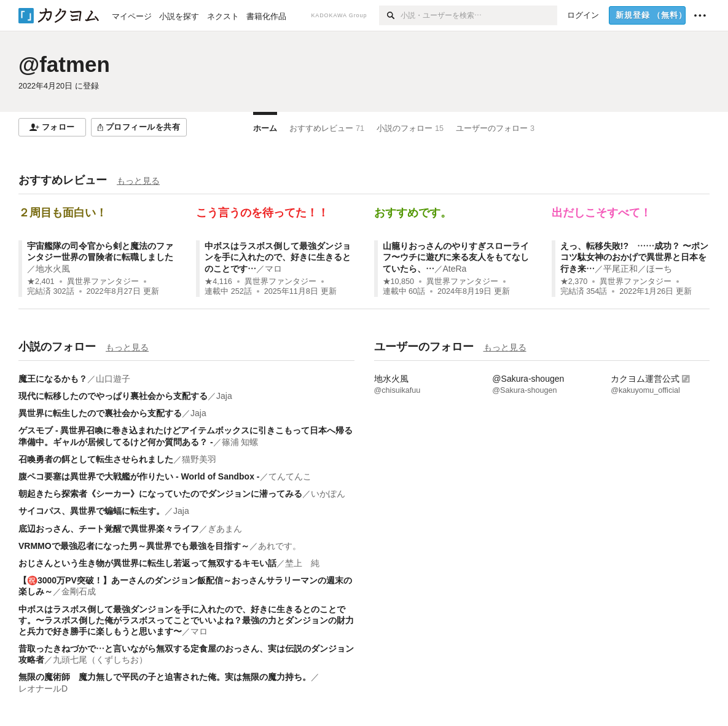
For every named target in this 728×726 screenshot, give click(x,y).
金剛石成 (79, 591)
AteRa (455, 269)
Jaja (224, 396)
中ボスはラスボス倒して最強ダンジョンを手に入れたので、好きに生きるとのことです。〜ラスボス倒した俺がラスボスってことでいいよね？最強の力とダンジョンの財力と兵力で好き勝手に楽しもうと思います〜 (186, 620)
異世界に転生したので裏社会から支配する (100, 413)
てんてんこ (290, 476)
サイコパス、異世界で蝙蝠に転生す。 (92, 511)
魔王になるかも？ (53, 379)
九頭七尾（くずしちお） (100, 660)
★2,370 (574, 282)
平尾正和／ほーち (638, 269)
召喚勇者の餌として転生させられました (96, 459)
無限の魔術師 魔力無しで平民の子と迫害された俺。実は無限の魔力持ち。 (165, 677)
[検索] (390, 15)
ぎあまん (225, 529)
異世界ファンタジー (103, 282)
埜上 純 (302, 563)
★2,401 (41, 282)
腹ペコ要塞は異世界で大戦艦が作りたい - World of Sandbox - (139, 476)
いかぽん (328, 494)
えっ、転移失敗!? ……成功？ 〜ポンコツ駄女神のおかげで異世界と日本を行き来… (634, 257)
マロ (273, 269)
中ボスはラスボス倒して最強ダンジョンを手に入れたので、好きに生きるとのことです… (278, 257)
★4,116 (218, 282)
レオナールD (43, 689)
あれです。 (280, 546)
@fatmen (64, 64)
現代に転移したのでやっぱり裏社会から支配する (113, 396)
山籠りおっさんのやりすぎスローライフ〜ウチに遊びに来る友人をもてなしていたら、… (456, 257)
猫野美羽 (199, 459)
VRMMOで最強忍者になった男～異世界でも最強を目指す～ (134, 546)
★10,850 (399, 282)
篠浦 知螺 (240, 442)
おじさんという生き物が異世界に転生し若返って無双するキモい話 (147, 563)
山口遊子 (113, 379)
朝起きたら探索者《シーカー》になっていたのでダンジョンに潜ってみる (160, 494)
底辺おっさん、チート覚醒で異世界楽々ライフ (109, 529)
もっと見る (138, 181)
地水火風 (53, 269)
